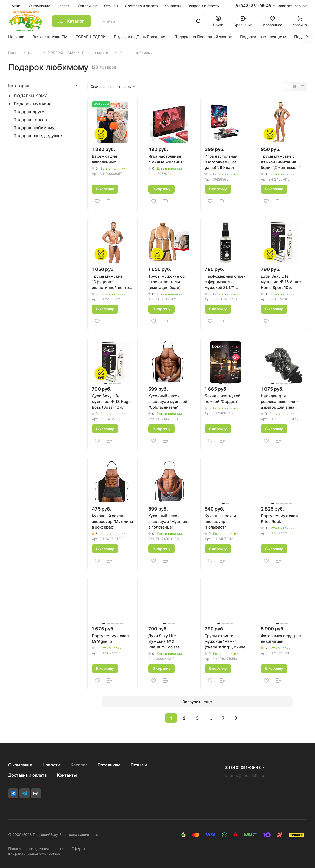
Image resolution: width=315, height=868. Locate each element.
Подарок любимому (34, 128)
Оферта (78, 849)
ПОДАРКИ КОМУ (30, 96)
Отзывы (139, 765)
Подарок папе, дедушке (38, 136)
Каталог (79, 765)
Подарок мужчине (33, 104)
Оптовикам (109, 765)
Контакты (67, 775)
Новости (51, 765)
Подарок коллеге (31, 120)
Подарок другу (29, 112)
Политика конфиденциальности (36, 849)
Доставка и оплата (27, 775)
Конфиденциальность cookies (34, 854)
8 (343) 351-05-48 (253, 6)
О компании (20, 765)
